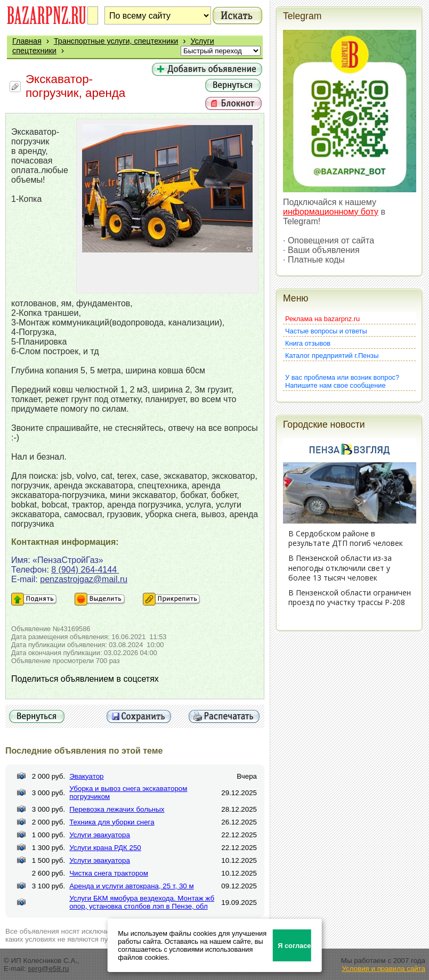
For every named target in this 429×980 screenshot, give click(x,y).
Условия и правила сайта (383, 969)
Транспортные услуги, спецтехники (116, 41)
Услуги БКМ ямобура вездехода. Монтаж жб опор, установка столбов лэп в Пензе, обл (142, 902)
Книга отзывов (308, 343)
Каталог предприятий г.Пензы (332, 356)
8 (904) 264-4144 (85, 570)
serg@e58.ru (48, 969)
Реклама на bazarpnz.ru (322, 319)
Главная (27, 41)
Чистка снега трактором (109, 873)
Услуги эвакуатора (100, 835)
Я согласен (294, 946)
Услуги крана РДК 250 (105, 848)
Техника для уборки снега (112, 822)
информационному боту (331, 212)
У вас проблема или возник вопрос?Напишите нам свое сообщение (342, 381)
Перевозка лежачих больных (117, 809)
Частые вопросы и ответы (326, 331)
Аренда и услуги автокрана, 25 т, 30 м (131, 886)
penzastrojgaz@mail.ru (84, 579)
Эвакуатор (86, 776)
